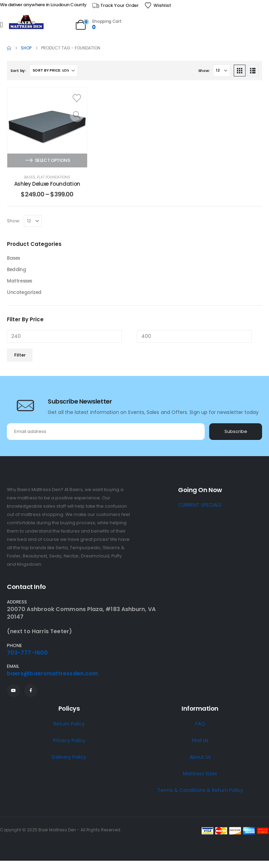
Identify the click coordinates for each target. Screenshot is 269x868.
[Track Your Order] (115, 6)
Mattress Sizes (200, 775)
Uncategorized (25, 294)
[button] (240, 71)
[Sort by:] (54, 71)
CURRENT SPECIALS (200, 507)
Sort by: (18, 71)
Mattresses (20, 282)
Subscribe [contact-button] (236, 433)
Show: (204, 71)
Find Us (200, 742)
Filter (20, 357)
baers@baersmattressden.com (52, 675)
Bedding (17, 270)
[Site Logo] (26, 22)
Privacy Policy (69, 742)
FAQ (200, 726)
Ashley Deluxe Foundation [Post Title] (47, 184)
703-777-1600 (27, 654)
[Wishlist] (158, 6)
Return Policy (69, 726)
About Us (200, 759)
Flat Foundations (54, 177)
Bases (30, 177)
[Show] (222, 71)
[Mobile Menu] (1, 25)
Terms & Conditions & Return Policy (200, 792)
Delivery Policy (69, 759)
